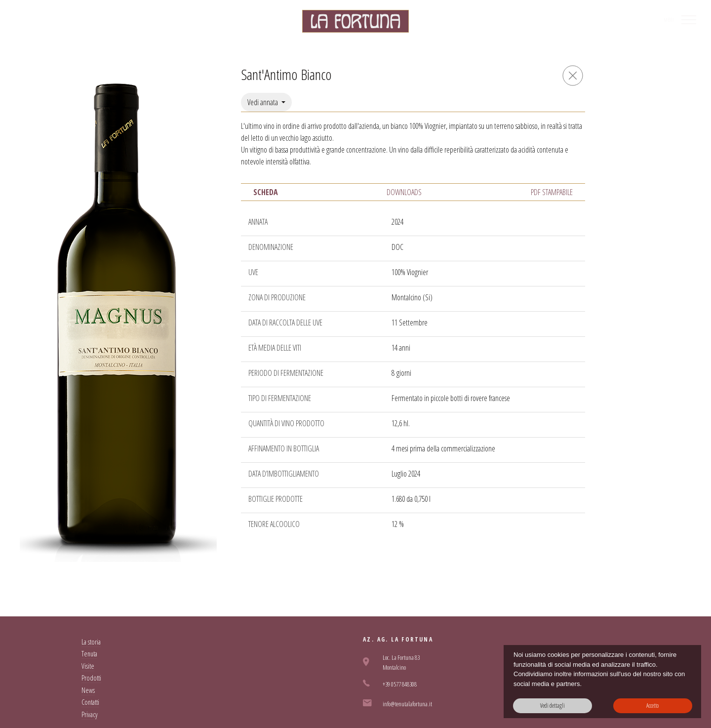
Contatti (90, 702)
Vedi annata (263, 102)
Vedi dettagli (553, 706)
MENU (669, 20)
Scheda (266, 192)
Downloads (404, 192)
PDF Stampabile (552, 192)
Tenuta (89, 654)
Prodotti (91, 678)
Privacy (90, 714)
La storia (91, 642)
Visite (88, 666)
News (88, 690)
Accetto (652, 706)
